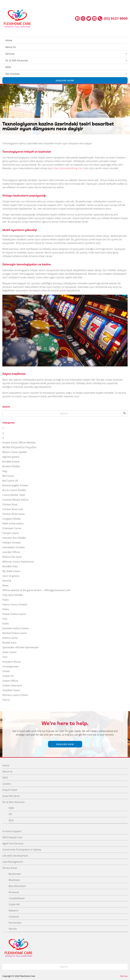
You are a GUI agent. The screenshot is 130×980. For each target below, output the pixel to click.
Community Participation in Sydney (22, 850)
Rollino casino (10, 638)
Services (10, 54)
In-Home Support (12, 831)
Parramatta (15, 923)
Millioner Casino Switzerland (18, 562)
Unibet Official (10, 681)
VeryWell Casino (11, 690)
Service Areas (10, 868)
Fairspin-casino (11, 533)
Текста (6, 700)
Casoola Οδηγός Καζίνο (15, 500)
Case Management (13, 862)
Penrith (13, 929)
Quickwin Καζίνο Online (16, 628)
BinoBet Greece (11, 462)
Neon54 (7, 581)
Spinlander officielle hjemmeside (20, 647)
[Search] (125, 413)
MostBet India (10, 566)
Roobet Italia (9, 643)
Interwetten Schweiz (14, 547)
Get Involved (12, 74)
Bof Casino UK (10, 481)
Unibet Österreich (12, 685)
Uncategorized (10, 666)
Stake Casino (9, 652)
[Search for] (65, 413)
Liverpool (14, 917)
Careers (7, 784)
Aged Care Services (13, 843)
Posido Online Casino (14, 614)
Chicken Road (10, 504)
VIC (10, 814)
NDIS (8, 67)
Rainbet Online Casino (15, 633)
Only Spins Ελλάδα (13, 595)
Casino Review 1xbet (14, 495)
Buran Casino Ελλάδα (14, 490)
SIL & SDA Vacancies (17, 60)
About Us (11, 47)
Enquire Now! (65, 80)
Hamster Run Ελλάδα (14, 538)
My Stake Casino (11, 571)
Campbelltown (17, 898)
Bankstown (15, 874)
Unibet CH (8, 676)
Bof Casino (8, 476)
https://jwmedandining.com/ (68, 168)
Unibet (6, 671)
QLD (11, 820)
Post (5, 619)
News (5, 585)
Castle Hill (14, 904)
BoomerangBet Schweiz (15, 485)
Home (9, 40)
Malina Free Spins (12, 557)
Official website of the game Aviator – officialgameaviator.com (36, 590)
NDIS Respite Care (12, 837)
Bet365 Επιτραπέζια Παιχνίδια (19, 447)
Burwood (14, 892)
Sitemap (124, 976)
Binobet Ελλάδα (11, 466)
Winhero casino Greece (15, 695)
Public (6, 624)
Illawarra (13, 910)
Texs (5, 657)
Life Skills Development (15, 856)
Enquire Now (65, 744)
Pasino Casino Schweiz (15, 604)
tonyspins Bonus (12, 662)
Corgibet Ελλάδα (12, 519)
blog (5, 471)
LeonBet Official (11, 552)
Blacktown (14, 880)
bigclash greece (11, 457)
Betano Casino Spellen (15, 452)
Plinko (6, 609)
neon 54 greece (11, 576)
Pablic (6, 600)
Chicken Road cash (13, 509)
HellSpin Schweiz (12, 543)
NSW (11, 808)
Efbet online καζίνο (13, 524)
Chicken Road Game (14, 514)
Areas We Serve (11, 796)
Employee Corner (12, 528)
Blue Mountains (17, 886)
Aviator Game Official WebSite (19, 443)
